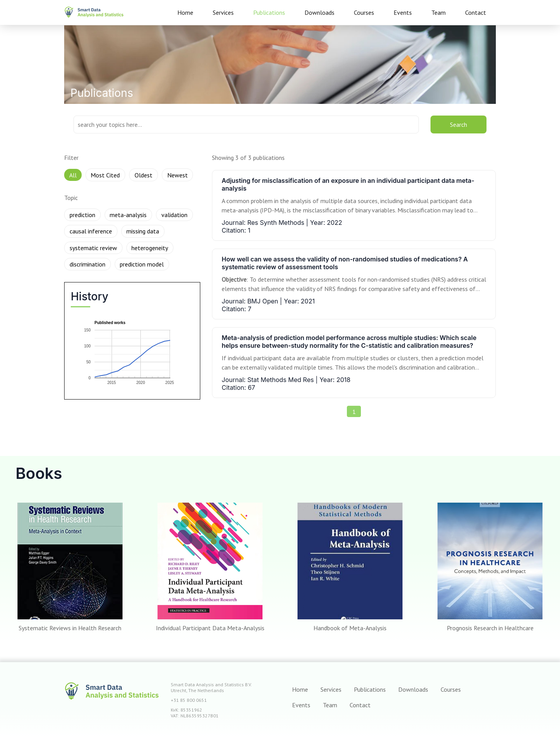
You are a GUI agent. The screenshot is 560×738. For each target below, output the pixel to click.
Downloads (319, 12)
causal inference (91, 231)
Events (403, 12)
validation (174, 215)
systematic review (93, 248)
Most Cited (105, 175)
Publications (269, 12)
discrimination (87, 264)
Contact (476, 12)
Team (438, 12)
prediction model (142, 264)
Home (185, 12)
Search (458, 124)
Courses (364, 12)
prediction (82, 215)
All (73, 175)
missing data (143, 231)
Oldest (143, 175)
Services (223, 12)
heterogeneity (150, 248)
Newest (178, 175)
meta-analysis (128, 215)
